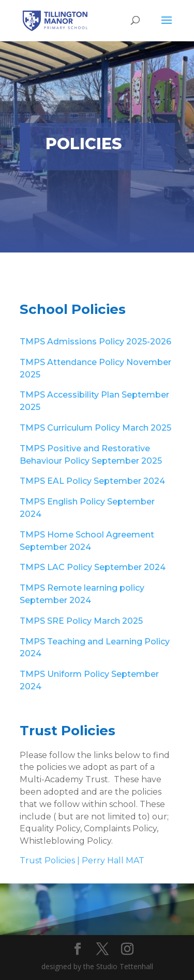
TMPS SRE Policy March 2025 (81, 621)
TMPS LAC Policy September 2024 (93, 567)
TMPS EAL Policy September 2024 (92, 481)
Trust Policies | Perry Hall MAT (82, 860)
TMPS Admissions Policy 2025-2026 (95, 342)
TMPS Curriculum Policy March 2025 (95, 428)
